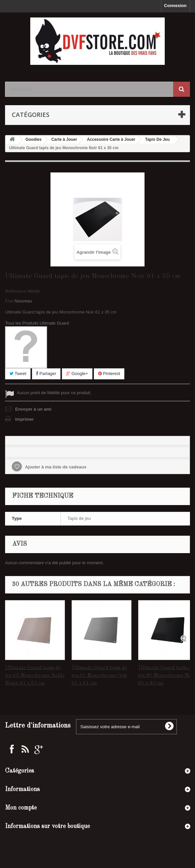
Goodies (34, 139)
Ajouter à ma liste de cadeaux (55, 467)
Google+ (77, 374)
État (9, 301)
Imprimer (25, 419)
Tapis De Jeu (157, 139)
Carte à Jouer (64, 139)
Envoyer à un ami (33, 409)
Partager (46, 374)
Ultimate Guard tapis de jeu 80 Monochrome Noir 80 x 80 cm (166, 676)
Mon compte (21, 808)
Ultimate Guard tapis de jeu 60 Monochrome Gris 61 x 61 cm (99, 676)
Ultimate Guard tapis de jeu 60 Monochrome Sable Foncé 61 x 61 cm (35, 676)
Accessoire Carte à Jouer (111, 139)
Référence (16, 291)
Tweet (18, 374)
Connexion (175, 6)
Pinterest (109, 374)
